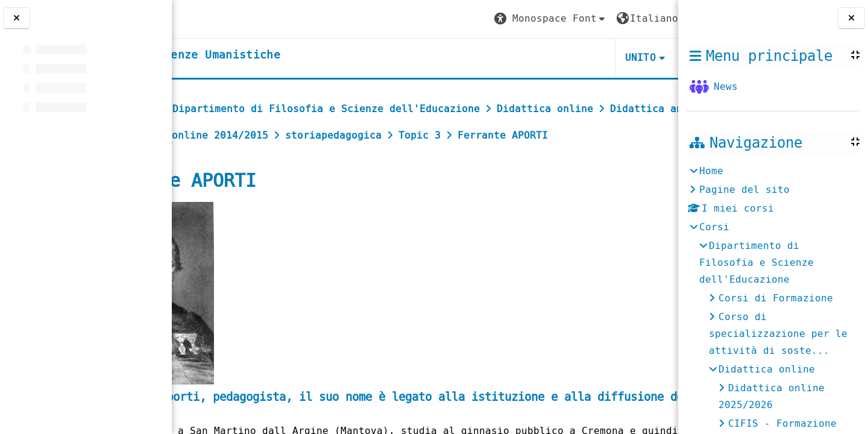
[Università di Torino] (219, 18)
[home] (273, 55)
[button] (444, 19)
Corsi (714, 227)
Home (711, 171)
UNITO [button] (534, 58)
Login (644, 18)
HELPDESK (604, 58)
